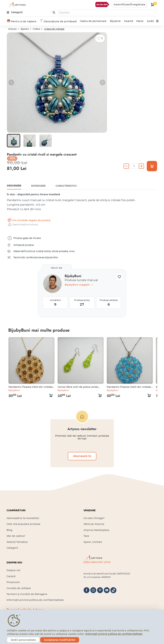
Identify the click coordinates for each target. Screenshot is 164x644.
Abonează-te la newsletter (23, 518)
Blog (9, 530)
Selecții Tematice (17, 542)
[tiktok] (113, 590)
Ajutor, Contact (93, 542)
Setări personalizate (23, 640)
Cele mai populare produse (23, 524)
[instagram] (93, 590)
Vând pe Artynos (94, 524)
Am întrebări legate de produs (29, 220)
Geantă (128, 21)
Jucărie (151, 21)
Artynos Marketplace (96, 530)
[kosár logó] (152, 4)
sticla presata (60, 251)
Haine (140, 21)
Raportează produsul (23, 224)
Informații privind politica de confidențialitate (35, 600)
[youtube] (107, 590)
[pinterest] (100, 590)
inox (72, 251)
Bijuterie (115, 21)
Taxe (86, 536)
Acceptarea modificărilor (60, 640)
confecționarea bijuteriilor (42, 257)
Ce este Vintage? (94, 518)
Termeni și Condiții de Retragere (27, 594)
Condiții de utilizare (19, 588)
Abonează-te (82, 456)
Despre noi (13, 570)
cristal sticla (43, 251)
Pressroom (13, 582)
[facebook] (86, 590)
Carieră (11, 576)
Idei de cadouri (16, 536)
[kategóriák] (15, 12)
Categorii (12, 548)
